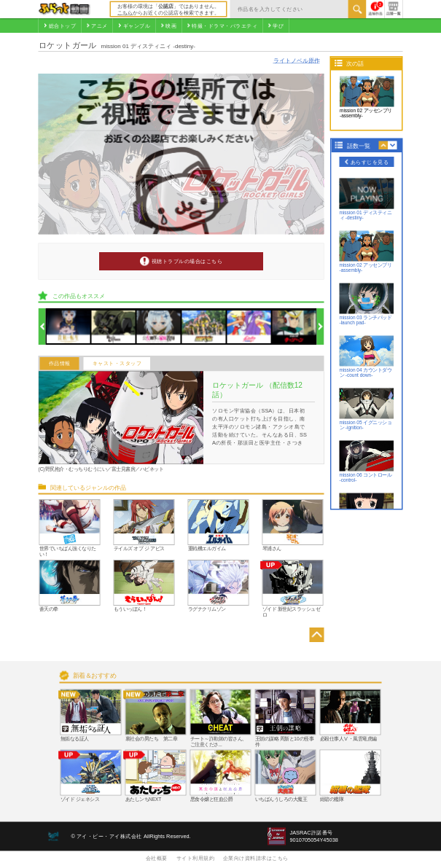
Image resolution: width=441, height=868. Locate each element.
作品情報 (60, 364)
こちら (125, 12)
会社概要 (157, 858)
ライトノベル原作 (297, 60)
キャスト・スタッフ (117, 364)
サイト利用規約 (196, 858)
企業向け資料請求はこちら (256, 858)
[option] (69, 327)
